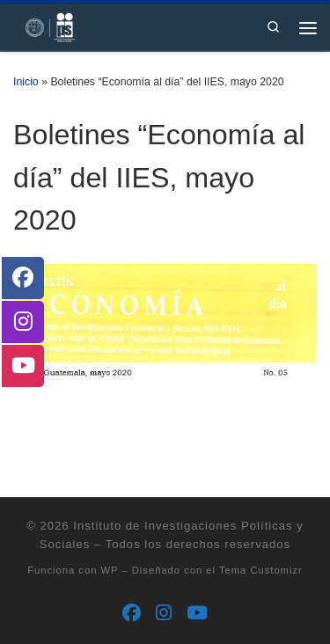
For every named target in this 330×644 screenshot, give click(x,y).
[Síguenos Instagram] (164, 613)
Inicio (26, 82)
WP (110, 570)
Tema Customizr (261, 570)
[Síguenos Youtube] (197, 613)
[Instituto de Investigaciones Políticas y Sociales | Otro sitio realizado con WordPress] (45, 26)
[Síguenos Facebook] (132, 613)
